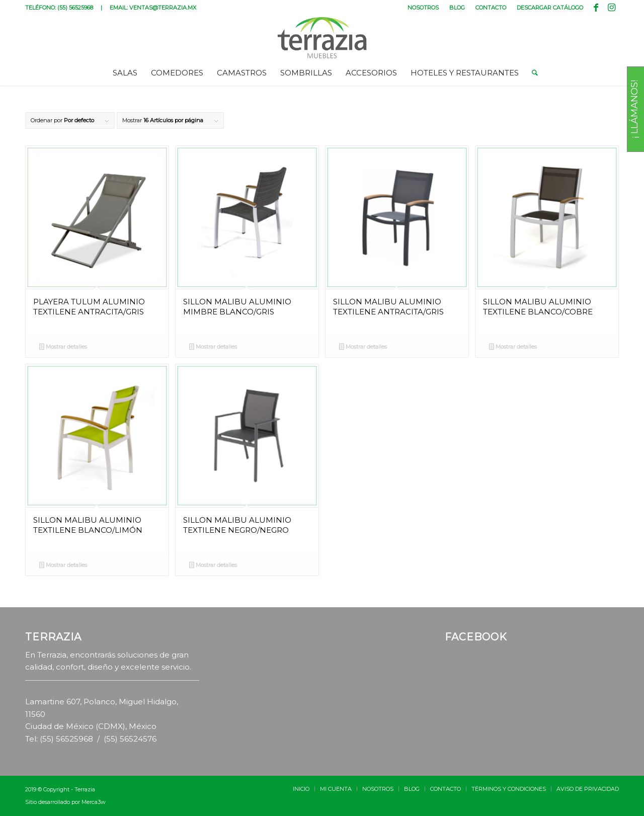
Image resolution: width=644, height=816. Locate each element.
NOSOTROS (423, 8)
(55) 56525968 (75, 8)
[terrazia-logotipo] (322, 38)
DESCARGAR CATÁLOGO (550, 8)
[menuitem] (423, 8)
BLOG (457, 8)
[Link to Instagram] (611, 8)
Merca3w (94, 802)
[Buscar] (532, 73)
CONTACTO (491, 8)
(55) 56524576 (130, 739)
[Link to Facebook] (596, 8)
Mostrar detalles (63, 348)
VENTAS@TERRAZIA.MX (163, 8)
